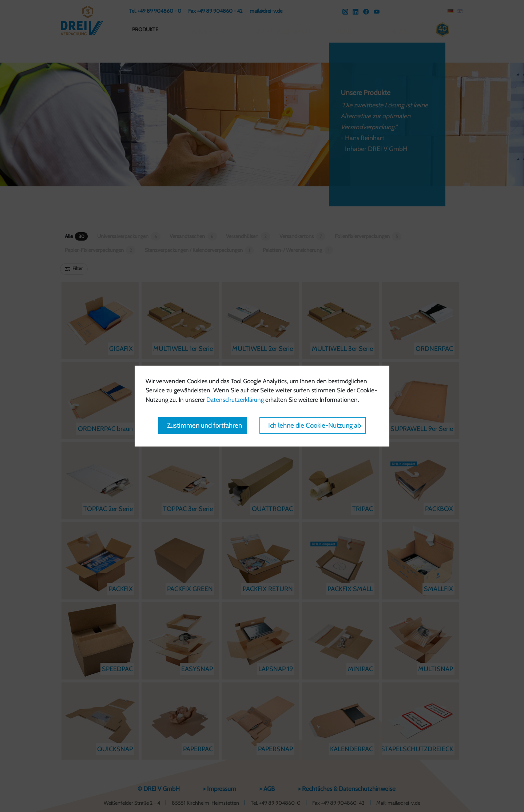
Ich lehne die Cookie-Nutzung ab (315, 425)
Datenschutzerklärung (235, 399)
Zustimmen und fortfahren (205, 425)
